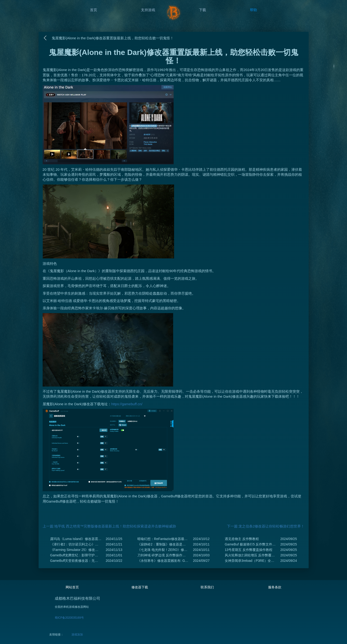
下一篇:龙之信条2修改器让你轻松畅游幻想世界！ (266, 526)
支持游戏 (148, 10)
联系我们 (207, 587)
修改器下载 (140, 587)
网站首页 (72, 587)
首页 (94, 10)
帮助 (253, 10)
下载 (203, 10)
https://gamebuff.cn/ (127, 404)
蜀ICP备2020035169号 (69, 618)
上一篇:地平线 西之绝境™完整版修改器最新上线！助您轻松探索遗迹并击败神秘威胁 (109, 526)
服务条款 (275, 587)
